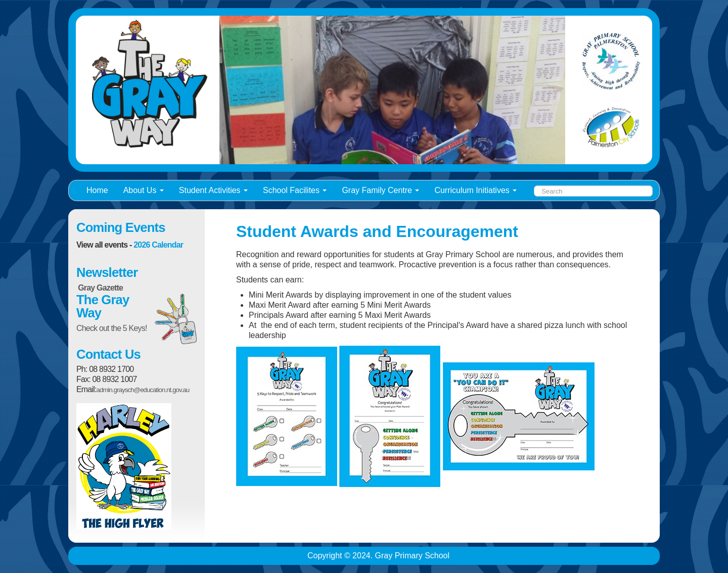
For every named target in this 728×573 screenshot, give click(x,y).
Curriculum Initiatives (475, 190)
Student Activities (213, 190)
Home (97, 190)
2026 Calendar (158, 245)
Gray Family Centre (380, 190)
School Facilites (295, 190)
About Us (144, 190)
